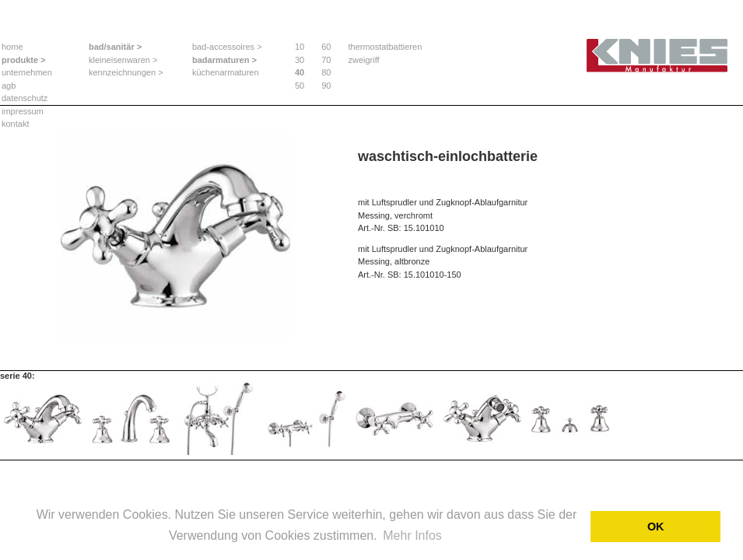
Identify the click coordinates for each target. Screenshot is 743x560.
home (12, 47)
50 (300, 86)
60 (326, 47)
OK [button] (656, 527)
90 (326, 86)
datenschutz (25, 98)
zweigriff (364, 60)
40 (300, 72)
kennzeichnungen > (126, 72)
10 (300, 47)
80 (326, 72)
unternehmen (27, 72)
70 (326, 60)
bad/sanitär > (115, 47)
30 (300, 60)
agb (9, 86)
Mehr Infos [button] (412, 535)
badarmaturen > (224, 60)
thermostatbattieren (386, 47)
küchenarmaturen (226, 72)
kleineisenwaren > (123, 60)
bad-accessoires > (227, 47)
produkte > (24, 60)
